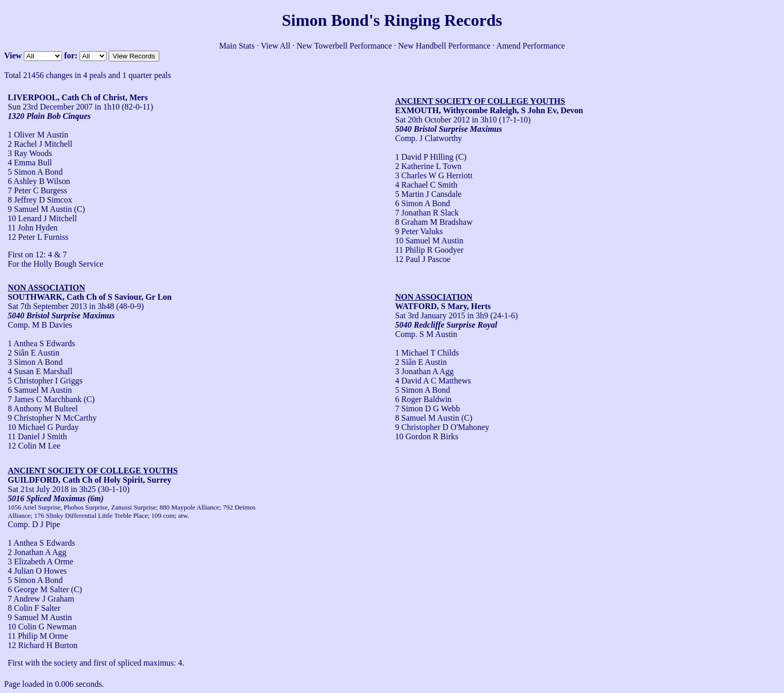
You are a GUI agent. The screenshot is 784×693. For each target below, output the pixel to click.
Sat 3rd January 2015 (430, 315)
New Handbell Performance (444, 46)
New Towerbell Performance (344, 46)
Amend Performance (531, 46)
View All (275, 46)
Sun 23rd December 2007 (50, 107)
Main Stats (237, 46)
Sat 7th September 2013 (47, 306)
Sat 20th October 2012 (432, 120)
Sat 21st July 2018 (38, 489)
